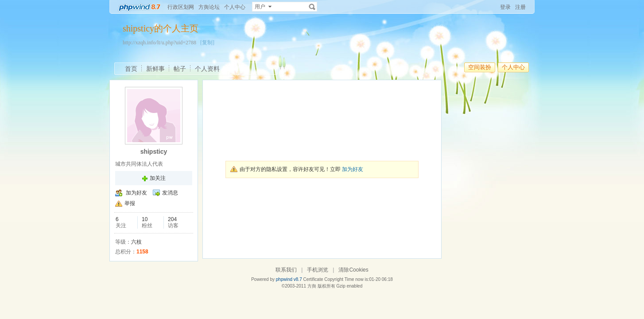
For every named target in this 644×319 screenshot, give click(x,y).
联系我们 (286, 270)
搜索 (312, 7)
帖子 (180, 69)
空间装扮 (480, 67)
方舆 (312, 286)
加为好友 (136, 193)
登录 (505, 7)
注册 (520, 7)
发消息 (170, 193)
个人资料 (207, 69)
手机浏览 (318, 270)
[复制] (207, 43)
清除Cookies (353, 270)
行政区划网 (181, 7)
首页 (131, 69)
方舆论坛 (209, 7)
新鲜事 (155, 69)
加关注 (158, 178)
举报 (130, 203)
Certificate (313, 279)
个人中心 (235, 7)
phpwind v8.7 (289, 279)
